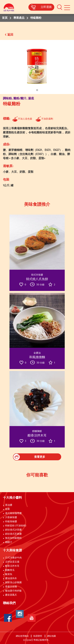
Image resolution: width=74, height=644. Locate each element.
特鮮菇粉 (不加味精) (16, 526)
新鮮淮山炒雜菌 (13, 583)
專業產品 (19, 18)
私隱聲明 (38, 636)
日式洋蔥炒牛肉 (13, 558)
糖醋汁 (9, 542)
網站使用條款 (22, 636)
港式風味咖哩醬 (13, 513)
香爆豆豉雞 (11, 587)
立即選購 (46, 7)
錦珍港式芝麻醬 (13, 534)
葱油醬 (9, 505)
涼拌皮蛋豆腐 (12, 562)
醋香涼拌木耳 (12, 566)
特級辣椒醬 (11, 522)
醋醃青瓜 (10, 570)
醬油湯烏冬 (11, 578)
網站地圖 (52, 636)
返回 (10, 35)
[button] (60, 7)
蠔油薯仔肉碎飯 (13, 591)
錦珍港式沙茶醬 (13, 530)
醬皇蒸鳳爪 (11, 595)
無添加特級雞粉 (13, 538)
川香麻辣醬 (11, 518)
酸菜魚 (9, 574)
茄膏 (7, 509)
